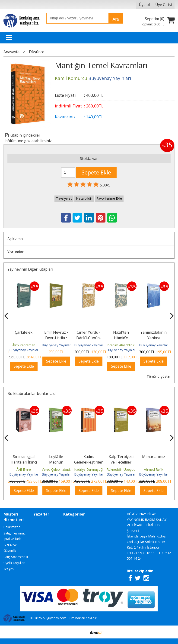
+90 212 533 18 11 (141, 553)
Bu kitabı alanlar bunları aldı (32, 394)
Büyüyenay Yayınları (24, 350)
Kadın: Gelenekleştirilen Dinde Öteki (89, 462)
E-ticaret (82, 632)
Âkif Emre (24, 469)
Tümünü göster (159, 376)
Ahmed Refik (154, 469)
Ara (116, 19)
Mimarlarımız (154, 457)
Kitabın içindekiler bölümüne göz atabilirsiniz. (29, 138)
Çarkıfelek (24, 332)
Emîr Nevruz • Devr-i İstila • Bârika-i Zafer (56, 338)
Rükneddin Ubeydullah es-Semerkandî (135, 469)
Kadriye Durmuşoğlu (90, 469)
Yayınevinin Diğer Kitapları (30, 269)
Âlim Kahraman (24, 345)
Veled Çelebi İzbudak (58, 469)
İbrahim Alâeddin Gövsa (125, 345)
